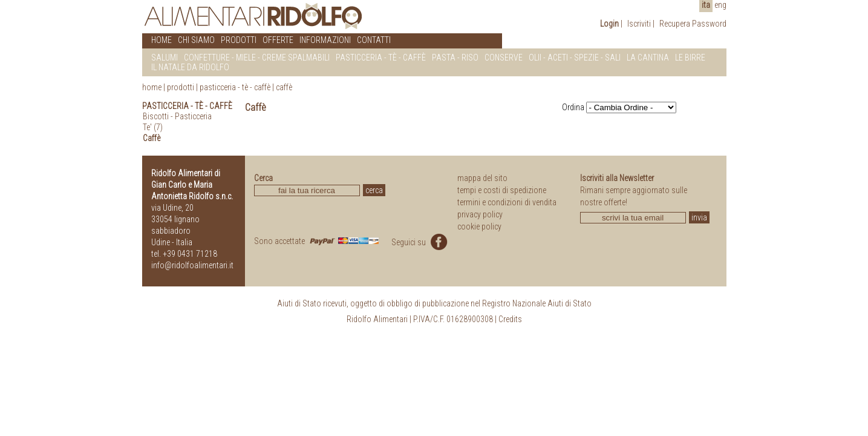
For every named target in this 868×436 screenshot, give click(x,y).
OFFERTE (278, 40)
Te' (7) (153, 127)
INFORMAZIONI (325, 40)
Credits (510, 319)
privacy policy (480, 214)
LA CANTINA (648, 58)
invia (699, 217)
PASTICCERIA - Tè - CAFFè (381, 58)
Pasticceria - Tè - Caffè (235, 87)
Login (609, 24)
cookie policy (479, 226)
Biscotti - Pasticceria (177, 116)
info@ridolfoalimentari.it (192, 265)
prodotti (181, 87)
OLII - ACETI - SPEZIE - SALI (575, 58)
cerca (374, 190)
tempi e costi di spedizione (502, 190)
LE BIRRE (690, 58)
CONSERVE (504, 58)
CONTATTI (374, 40)
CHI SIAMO (196, 40)
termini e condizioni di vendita (507, 202)
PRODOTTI (239, 40)
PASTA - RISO (455, 58)
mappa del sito (482, 178)
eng (720, 5)
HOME (162, 40)
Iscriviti (639, 24)
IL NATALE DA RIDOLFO (190, 67)
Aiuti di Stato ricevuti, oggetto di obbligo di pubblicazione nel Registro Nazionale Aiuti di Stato (434, 303)
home (152, 87)
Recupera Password (693, 24)
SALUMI (165, 58)
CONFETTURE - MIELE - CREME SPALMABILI (257, 58)
